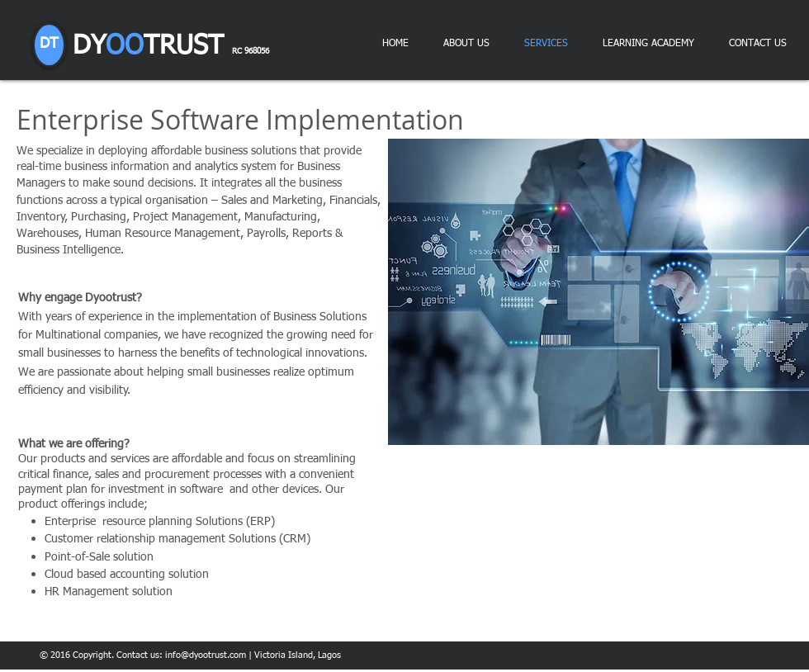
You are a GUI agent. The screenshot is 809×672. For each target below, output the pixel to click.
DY (171, 46)
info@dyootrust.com (206, 655)
